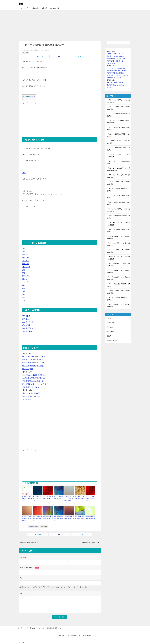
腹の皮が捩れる (28, 328)
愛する (25, 393)
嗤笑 (24, 288)
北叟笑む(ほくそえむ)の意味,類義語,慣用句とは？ (69, 498)
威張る (40, 375)
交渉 (37, 378)
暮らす (28, 360)
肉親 (43, 363)
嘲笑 (24, 285)
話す (42, 366)
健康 (36, 360)
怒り (29, 393)
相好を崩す (26, 325)
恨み (36, 393)
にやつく (26, 261)
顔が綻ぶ (26, 319)
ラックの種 (111, 332)
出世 (44, 378)
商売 (28, 381)
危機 (26, 378)
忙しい (28, 375)
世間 (28, 363)
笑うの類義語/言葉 (34, 523)
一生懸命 (34, 375)
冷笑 (24, 173)
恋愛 (31, 369)
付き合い (38, 363)
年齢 (28, 366)
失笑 (24, 297)
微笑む (25, 252)
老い (30, 357)
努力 (24, 387)
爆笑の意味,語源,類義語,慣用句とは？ (37, 498)
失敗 (40, 378)
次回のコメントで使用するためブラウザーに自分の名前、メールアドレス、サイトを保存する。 (54, 584)
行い (45, 375)
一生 (24, 357)
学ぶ (24, 369)
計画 (30, 378)
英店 (21, 3)
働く (38, 366)
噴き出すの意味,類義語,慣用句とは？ (79, 498)
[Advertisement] (75, 24)
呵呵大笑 (26, 276)
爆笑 (24, 270)
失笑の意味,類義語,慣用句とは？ (69, 515)
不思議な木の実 (112, 340)
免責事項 (61, 632)
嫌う (28, 396)
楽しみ (37, 396)
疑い (33, 393)
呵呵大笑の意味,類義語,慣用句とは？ (58, 516)
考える (43, 357)
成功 (35, 381)
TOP (23, 625)
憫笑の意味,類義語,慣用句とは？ (90, 515)
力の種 (109, 318)
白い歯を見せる (28, 322)
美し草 (109, 336)
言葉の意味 (35, 8)
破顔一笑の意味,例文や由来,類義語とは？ (27, 498)
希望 (24, 396)
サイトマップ (24, 8)
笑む (24, 249)
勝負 (31, 381)
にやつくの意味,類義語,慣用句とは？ (90, 498)
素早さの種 (111, 323)
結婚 (33, 360)
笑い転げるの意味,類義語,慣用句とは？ (27, 516)
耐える (41, 381)
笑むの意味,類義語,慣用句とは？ (48, 497)
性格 (24, 363)
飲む (35, 366)
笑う (30, 399)
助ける (25, 384)
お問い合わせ (87, 632)
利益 (38, 387)
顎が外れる (26, 316)
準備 (24, 381)
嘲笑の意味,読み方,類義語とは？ (79, 515)
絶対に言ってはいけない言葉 (51, 8)
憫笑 (24, 294)
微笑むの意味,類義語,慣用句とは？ (58, 498)
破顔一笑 (26, 255)
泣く (41, 396)
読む (28, 369)
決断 (33, 378)
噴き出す (26, 264)
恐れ (40, 393)
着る (24, 360)
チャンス (40, 384)
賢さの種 (26, 53)
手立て (45, 384)
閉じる (33, 97)
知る (42, 360)
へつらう (33, 387)
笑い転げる (26, 267)
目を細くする (27, 331)
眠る (24, 366)
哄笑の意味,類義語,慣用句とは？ (48, 515)
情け (24, 399)
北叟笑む (26, 258)
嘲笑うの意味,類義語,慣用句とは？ (37, 516)
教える (34, 357)
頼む (29, 384)
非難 (28, 387)
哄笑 (24, 273)
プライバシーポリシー (74, 632)
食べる (32, 363)
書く (38, 357)
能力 (31, 366)
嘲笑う (25, 279)
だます (34, 384)
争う (24, 375)
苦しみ (32, 396)
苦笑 (24, 300)
